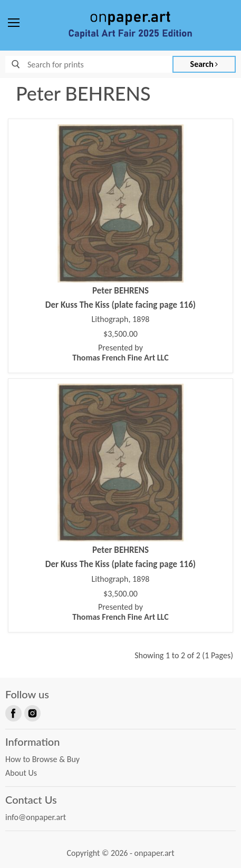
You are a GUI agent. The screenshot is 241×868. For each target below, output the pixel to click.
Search (204, 64)
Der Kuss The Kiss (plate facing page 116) (120, 305)
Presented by (120, 353)
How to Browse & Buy (42, 759)
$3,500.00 (120, 334)
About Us (21, 773)
